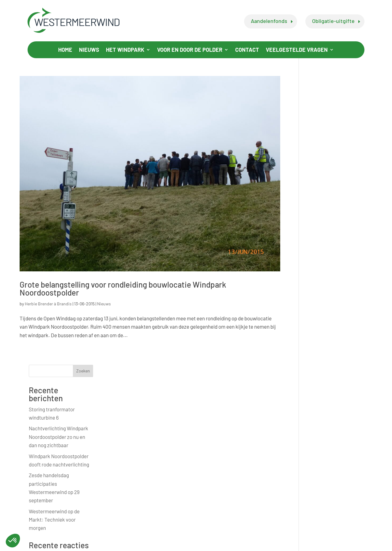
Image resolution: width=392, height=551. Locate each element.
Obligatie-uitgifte (333, 21)
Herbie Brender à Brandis (48, 303)
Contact (247, 50)
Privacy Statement (127, 544)
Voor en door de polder (190, 50)
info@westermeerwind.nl (189, 486)
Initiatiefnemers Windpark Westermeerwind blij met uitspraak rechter (337, 315)
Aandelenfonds (269, 21)
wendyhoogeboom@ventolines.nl (301, 508)
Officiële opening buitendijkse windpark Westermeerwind (333, 346)
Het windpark (125, 50)
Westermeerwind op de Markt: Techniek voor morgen (334, 231)
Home (65, 50)
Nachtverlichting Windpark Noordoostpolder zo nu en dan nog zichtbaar (338, 148)
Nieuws (89, 50)
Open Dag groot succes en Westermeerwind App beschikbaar (337, 404)
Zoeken (362, 82)
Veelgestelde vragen (297, 50)
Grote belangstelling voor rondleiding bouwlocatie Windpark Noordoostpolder (123, 288)
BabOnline (355, 544)
